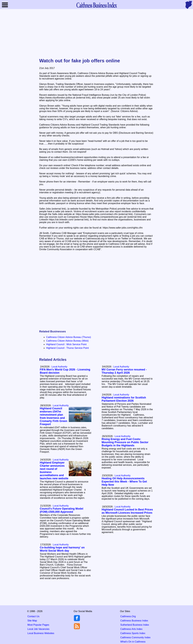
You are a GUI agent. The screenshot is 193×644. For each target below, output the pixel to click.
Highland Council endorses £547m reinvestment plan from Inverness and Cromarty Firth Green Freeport (54, 416)
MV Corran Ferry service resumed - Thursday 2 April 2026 (124, 371)
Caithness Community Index (135, 637)
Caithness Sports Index (133, 633)
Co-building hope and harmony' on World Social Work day (62, 549)
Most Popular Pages (38, 625)
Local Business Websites (41, 633)
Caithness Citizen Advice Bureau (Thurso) (69, 337)
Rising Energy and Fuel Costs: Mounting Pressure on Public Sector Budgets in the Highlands (125, 442)
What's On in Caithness (133, 642)
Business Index (96, 5)
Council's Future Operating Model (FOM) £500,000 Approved (62, 510)
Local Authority (121, 367)
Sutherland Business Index (135, 625)
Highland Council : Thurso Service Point (67, 348)
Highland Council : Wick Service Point (66, 344)
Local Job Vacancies (38, 629)
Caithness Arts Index (131, 629)
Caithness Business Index (134, 621)
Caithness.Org (128, 616)
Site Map (32, 621)
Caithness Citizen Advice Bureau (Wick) (67, 341)
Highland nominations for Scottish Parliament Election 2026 (124, 399)
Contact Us (33, 616)
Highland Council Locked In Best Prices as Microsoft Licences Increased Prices (127, 511)
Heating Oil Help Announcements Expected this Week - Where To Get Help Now (124, 482)
